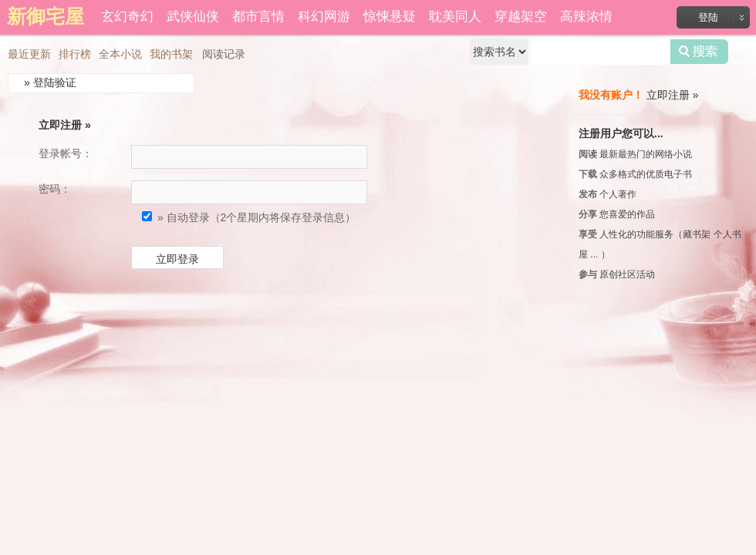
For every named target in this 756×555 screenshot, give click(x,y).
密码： (55, 189)
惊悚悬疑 (390, 17)
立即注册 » (65, 125)
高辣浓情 (586, 17)
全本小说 (120, 54)
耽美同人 (455, 17)
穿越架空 (521, 17)
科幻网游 (324, 17)
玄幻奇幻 (127, 17)
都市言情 (258, 17)
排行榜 (75, 54)
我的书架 (171, 54)
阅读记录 (224, 54)
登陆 (708, 17)
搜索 (699, 52)
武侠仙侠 (193, 17)
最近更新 (29, 54)
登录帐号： (66, 153)
